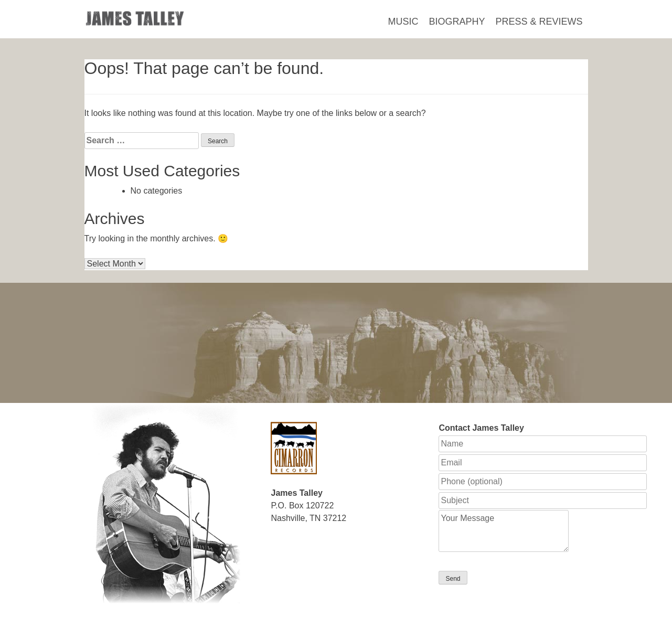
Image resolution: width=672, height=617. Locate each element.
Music (403, 22)
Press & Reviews (539, 22)
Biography (457, 22)
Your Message (504, 531)
